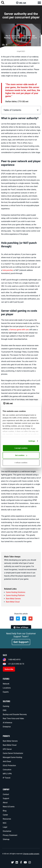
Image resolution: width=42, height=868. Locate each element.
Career (5, 815)
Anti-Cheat (7, 761)
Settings (32, 441)
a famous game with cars (19, 330)
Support (6, 798)
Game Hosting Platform (15, 595)
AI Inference (7, 723)
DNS (5, 710)
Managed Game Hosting (12, 757)
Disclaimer (7, 831)
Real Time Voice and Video (13, 719)
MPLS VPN (7, 774)
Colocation (7, 770)
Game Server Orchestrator (13, 753)
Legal (5, 827)
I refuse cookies (21, 463)
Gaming (6, 706)
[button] (39, 3)
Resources (7, 819)
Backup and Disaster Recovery (15, 714)
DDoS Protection (9, 766)
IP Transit (7, 778)
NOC (5, 823)
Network (6, 684)
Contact (6, 794)
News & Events (9, 807)
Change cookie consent (31, 854)
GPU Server (7, 749)
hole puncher (8, 270)
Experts (6, 692)
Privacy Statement (10, 835)
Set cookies (21, 455)
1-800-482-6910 (14, 660)
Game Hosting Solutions (16, 592)
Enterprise (7, 727)
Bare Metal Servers (13, 599)
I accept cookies (21, 448)
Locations (7, 688)
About (5, 803)
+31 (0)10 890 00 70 (16, 664)
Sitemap (6, 839)
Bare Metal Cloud (13, 602)
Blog (5, 811)
